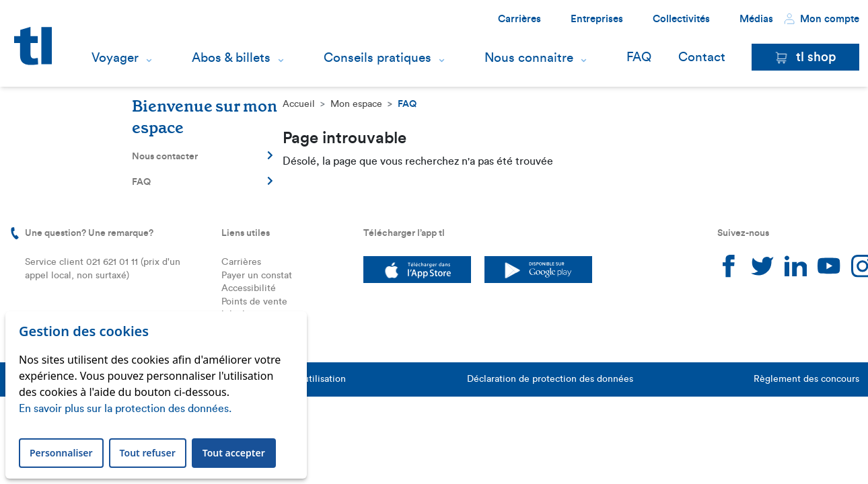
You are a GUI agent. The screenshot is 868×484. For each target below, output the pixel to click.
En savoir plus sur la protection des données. (125, 409)
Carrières (519, 19)
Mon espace (356, 104)
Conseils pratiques (377, 58)
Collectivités (681, 19)
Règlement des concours (806, 379)
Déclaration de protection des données (550, 379)
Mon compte (822, 19)
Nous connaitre (529, 58)
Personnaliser (61, 453)
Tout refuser (148, 453)
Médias (756, 19)
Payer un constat (257, 276)
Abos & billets (231, 58)
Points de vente (254, 302)
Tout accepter (234, 453)
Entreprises (597, 19)
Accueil (299, 104)
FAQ (639, 57)
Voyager (115, 58)
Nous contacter (203, 156)
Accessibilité (249, 288)
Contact (702, 57)
